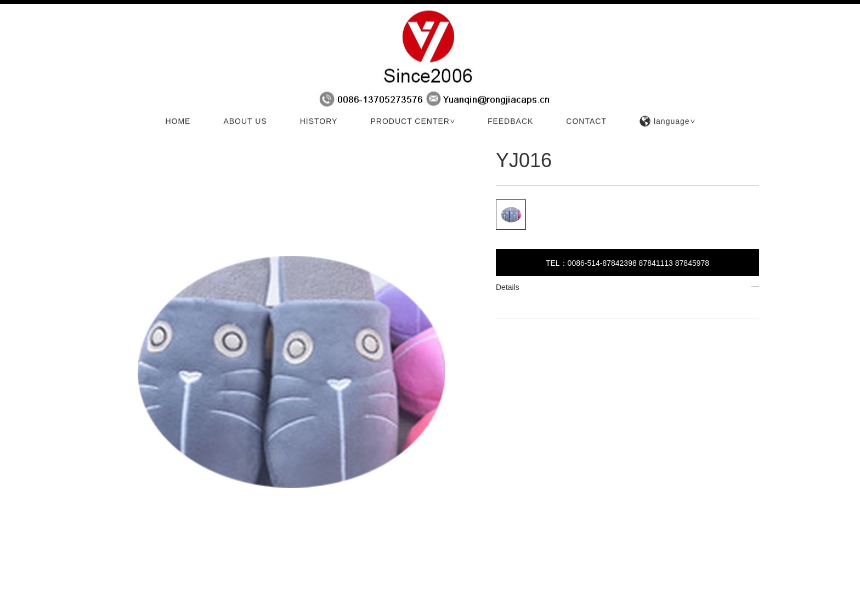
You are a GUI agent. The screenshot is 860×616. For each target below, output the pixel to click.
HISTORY (319, 122)
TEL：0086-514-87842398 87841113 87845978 (627, 263)
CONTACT (586, 122)
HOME (178, 122)
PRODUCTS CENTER (161, 139)
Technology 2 (263, 139)
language (668, 122)
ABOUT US (245, 122)
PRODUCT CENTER (413, 122)
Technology (217, 139)
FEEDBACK (510, 122)
